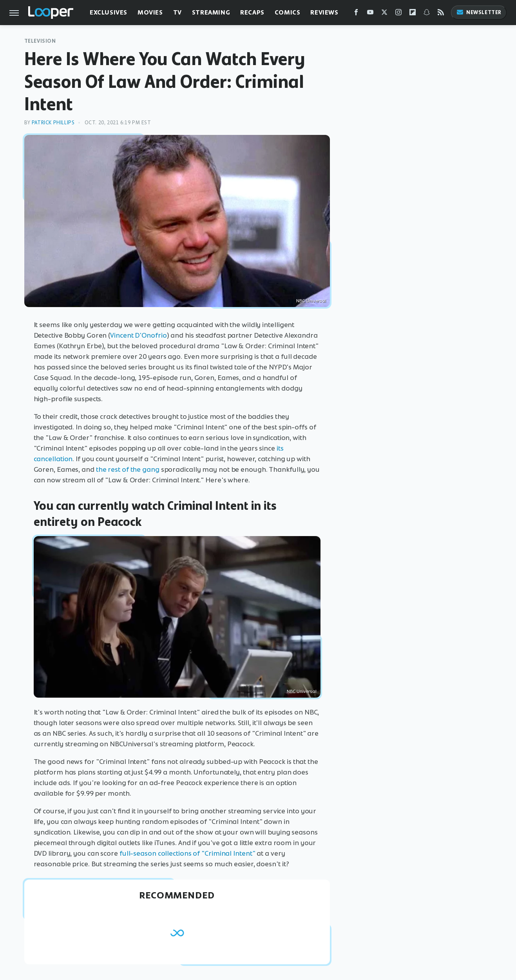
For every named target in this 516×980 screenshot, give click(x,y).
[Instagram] (398, 14)
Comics (288, 12)
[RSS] (441, 14)
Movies (150, 12)
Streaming (211, 12)
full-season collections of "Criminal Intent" (187, 853)
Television (40, 41)
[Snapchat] (427, 14)
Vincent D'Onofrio (138, 335)
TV (177, 12)
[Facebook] (356, 14)
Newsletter (479, 12)
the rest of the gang (128, 469)
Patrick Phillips (53, 123)
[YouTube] (370, 14)
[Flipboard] (413, 14)
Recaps (252, 12)
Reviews (324, 12)
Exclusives (109, 12)
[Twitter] (384, 14)
